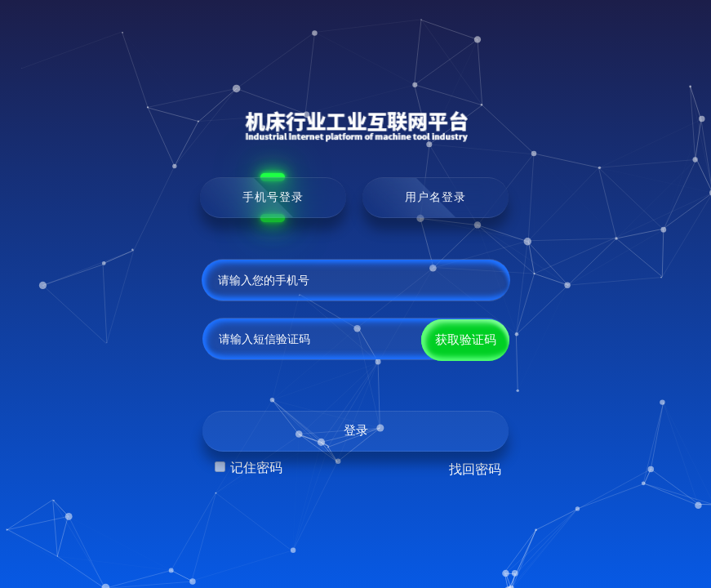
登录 (356, 430)
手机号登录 (273, 197)
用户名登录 (435, 197)
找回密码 (475, 469)
